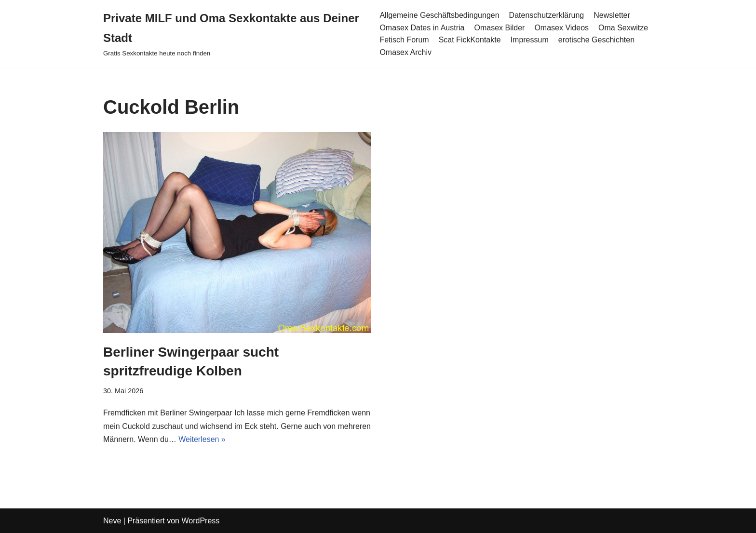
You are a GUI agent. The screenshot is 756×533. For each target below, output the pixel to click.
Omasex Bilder (499, 28)
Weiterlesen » (202, 439)
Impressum (530, 40)
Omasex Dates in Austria (422, 28)
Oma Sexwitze (623, 28)
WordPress (200, 521)
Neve (112, 521)
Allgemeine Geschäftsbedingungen (439, 15)
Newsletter (612, 15)
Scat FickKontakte (470, 40)
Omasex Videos (561, 28)
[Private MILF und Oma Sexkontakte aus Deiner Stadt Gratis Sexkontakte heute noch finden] (234, 34)
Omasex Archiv (405, 52)
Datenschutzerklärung (547, 15)
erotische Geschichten (596, 40)
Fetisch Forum (404, 40)
